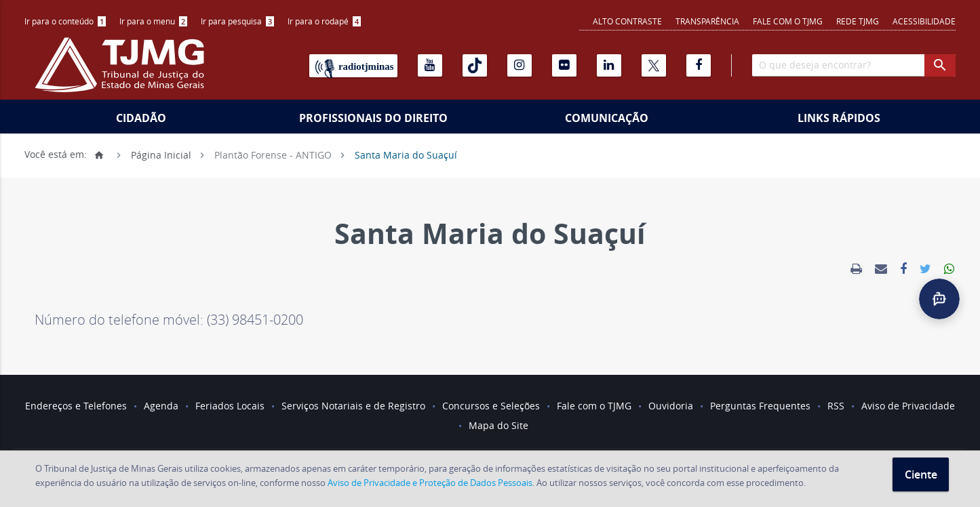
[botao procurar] (940, 65)
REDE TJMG (858, 21)
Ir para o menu (153, 21)
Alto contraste (627, 21)
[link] (856, 269)
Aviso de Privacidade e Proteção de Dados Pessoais (430, 483)
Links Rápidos (839, 118)
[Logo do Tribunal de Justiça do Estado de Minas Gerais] (123, 72)
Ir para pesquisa (237, 21)
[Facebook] (699, 65)
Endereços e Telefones (76, 406)
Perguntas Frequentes (760, 406)
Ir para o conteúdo (65, 21)
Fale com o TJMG (788, 21)
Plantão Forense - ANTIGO (273, 154)
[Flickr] (564, 65)
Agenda (161, 406)
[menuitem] (65, 21)
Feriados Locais (230, 406)
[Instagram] (520, 65)
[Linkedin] (609, 65)
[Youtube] (430, 65)
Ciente (921, 474)
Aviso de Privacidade (908, 406)
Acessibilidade (924, 21)
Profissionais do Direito (373, 118)
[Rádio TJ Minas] (353, 66)
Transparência (707, 21)
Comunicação (607, 118)
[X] (654, 65)
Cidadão (141, 118)
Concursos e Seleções (491, 406)
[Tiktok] (475, 65)
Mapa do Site (498, 425)
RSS (836, 406)
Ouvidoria (671, 406)
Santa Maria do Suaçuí (406, 154)
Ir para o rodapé (324, 21)
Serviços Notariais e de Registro (353, 406)
